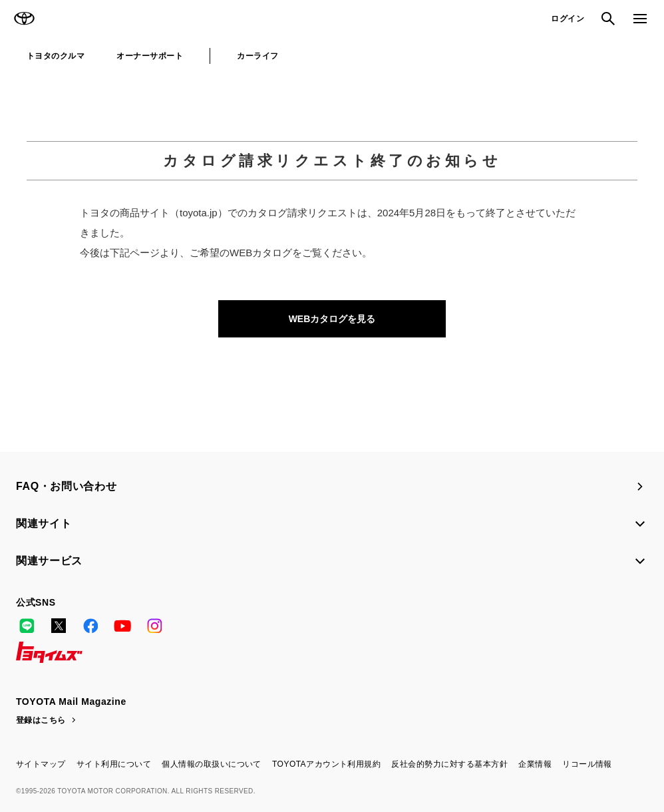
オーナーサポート (150, 56)
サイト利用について (114, 764)
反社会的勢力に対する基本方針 (449, 764)
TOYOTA (24, 19)
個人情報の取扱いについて (212, 764)
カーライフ (257, 56)
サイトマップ (41, 764)
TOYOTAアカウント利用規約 (326, 764)
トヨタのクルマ (56, 56)
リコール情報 (587, 764)
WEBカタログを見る (332, 319)
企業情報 (535, 764)
